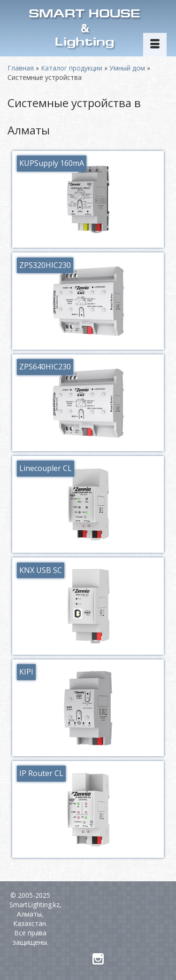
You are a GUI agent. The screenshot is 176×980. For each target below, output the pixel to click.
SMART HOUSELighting (84, 29)
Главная (21, 68)
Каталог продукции (72, 68)
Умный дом (127, 68)
